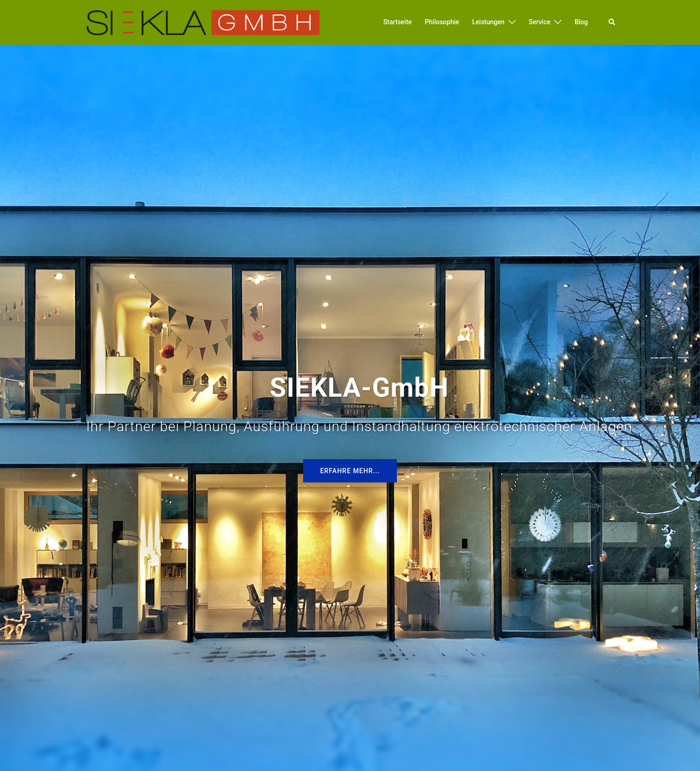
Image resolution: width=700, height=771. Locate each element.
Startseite (398, 22)
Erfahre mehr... (350, 471)
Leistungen (489, 22)
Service (540, 22)
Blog (581, 22)
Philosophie (442, 22)
